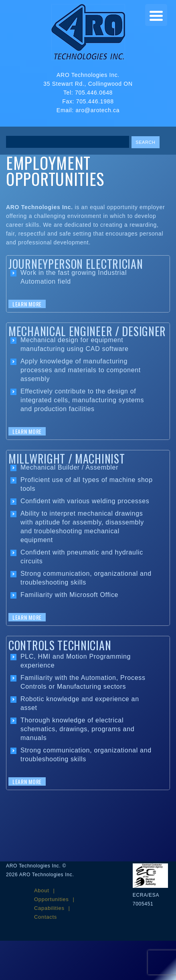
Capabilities (49, 908)
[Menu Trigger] (156, 15)
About (41, 890)
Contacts (46, 917)
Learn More (27, 304)
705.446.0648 (94, 93)
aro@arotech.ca (98, 110)
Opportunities (51, 899)
